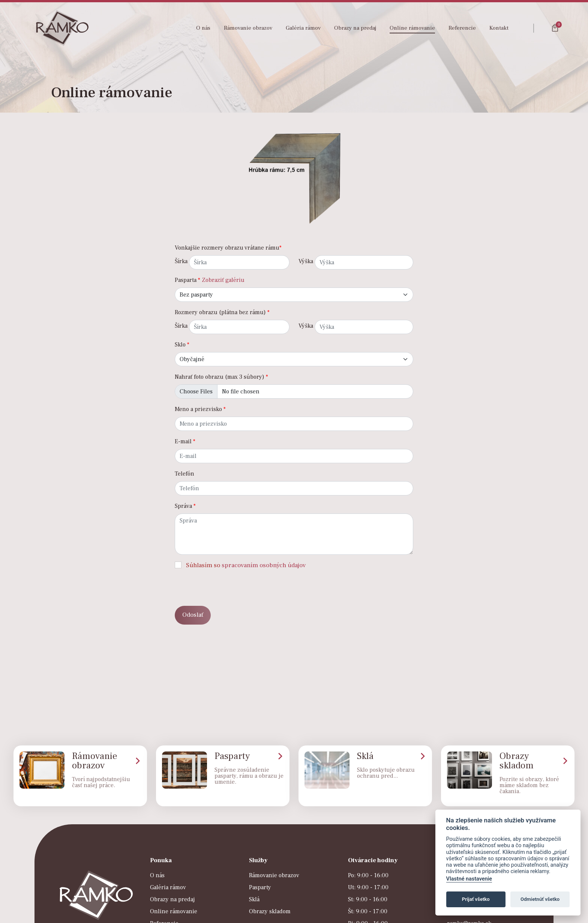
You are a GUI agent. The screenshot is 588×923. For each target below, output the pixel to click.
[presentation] (232, 585)
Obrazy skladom (270, 911)
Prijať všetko (476, 899)
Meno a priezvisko (200, 409)
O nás (203, 28)
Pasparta (187, 280)
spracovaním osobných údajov (264, 565)
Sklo (182, 345)
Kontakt (499, 28)
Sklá (254, 899)
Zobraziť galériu (223, 280)
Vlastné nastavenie (469, 879)
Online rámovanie (412, 28)
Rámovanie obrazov (248, 28)
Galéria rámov (303, 28)
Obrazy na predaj (355, 28)
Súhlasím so (246, 565)
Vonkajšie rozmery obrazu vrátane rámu (228, 248)
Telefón (184, 474)
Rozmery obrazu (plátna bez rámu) (222, 312)
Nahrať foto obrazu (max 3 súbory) (221, 377)
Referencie (462, 28)
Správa (185, 506)
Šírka (181, 261)
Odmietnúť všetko (540, 899)
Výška (306, 261)
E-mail (185, 441)
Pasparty (260, 887)
